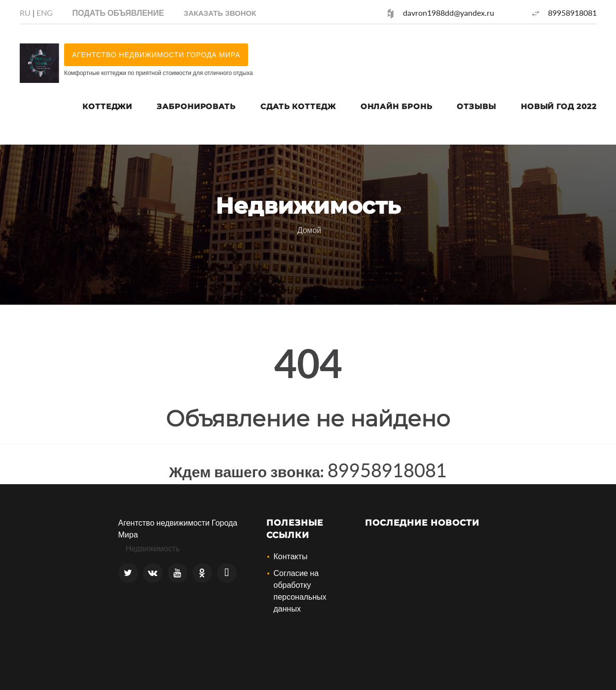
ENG (45, 13)
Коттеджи (107, 106)
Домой (309, 230)
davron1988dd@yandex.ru (449, 13)
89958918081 (572, 13)
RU (25, 13)
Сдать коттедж (298, 106)
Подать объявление (118, 13)
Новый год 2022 (559, 106)
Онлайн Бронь (397, 106)
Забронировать (196, 106)
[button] (220, 13)
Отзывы (476, 106)
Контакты (291, 556)
